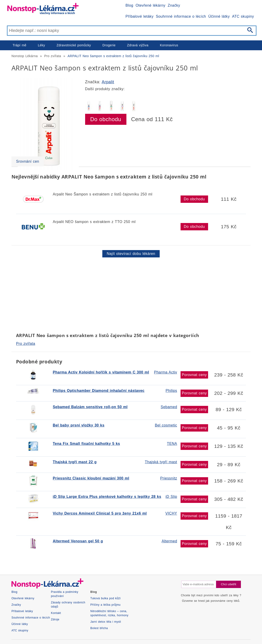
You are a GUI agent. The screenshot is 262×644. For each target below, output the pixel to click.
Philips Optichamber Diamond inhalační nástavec (99, 391)
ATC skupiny (243, 16)
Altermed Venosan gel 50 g (78, 541)
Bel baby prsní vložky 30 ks (79, 425)
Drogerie (109, 45)
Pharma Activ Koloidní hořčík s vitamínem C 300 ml (101, 372)
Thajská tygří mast (161, 462)
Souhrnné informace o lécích (181, 16)
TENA (172, 444)
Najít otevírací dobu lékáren (131, 254)
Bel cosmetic (166, 425)
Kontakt (56, 613)
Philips (171, 391)
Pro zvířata (53, 56)
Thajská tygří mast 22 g (75, 462)
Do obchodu (106, 119)
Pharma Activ (166, 372)
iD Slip (171, 497)
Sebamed (169, 407)
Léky (41, 45)
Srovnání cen (28, 161)
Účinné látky (219, 16)
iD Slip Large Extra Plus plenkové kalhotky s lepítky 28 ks (107, 497)
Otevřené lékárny (151, 5)
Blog (129, 5)
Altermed (169, 541)
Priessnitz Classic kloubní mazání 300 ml (91, 478)
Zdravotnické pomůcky (74, 45)
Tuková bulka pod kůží (106, 598)
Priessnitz (169, 478)
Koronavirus (169, 45)
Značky (174, 5)
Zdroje (55, 619)
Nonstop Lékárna (25, 56)
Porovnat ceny (194, 375)
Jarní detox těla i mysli (106, 622)
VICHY (171, 513)
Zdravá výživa (138, 45)
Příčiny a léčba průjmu (106, 605)
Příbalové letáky (139, 16)
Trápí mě (20, 45)
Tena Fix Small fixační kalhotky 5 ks (86, 444)
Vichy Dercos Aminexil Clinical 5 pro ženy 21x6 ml (100, 513)
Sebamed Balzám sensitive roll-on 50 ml (90, 407)
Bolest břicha (99, 628)
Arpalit (108, 82)
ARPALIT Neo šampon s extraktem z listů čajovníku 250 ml (113, 56)
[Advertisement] (131, 294)
